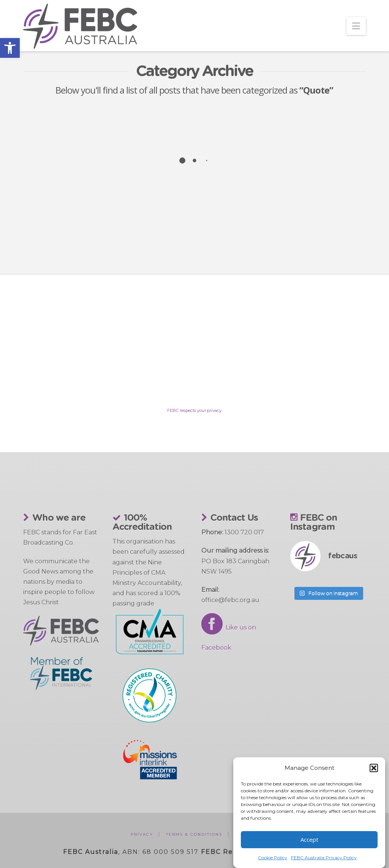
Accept (309, 839)
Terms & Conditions (194, 834)
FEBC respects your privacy (194, 410)
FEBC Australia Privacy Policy (324, 858)
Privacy (142, 834)
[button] (10, 48)
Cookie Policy (273, 858)
